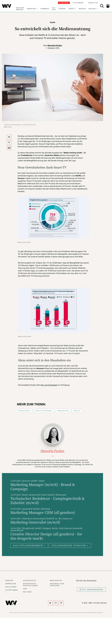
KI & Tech (54, 9)
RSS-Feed (27, 592)
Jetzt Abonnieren (91, 590)
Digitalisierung (44, 411)
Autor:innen (12, 590)
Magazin (82, 9)
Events (71, 9)
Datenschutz (30, 580)
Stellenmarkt (78, 3)
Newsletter (93, 3)
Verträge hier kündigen (57, 585)
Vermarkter (63, 411)
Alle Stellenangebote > (29, 545)
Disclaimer (11, 587)
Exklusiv (92, 9)
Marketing (31, 9)
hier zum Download (49, 385)
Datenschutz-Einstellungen (31, 585)
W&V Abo (64, 3)
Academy (62, 9)
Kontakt (10, 580)
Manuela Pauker (55, 45)
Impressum (11, 584)
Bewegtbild (25, 411)
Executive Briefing (20, 9)
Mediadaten (56, 580)
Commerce (45, 9)
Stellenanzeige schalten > (70, 545)
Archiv (77, 411)
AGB (25, 589)
